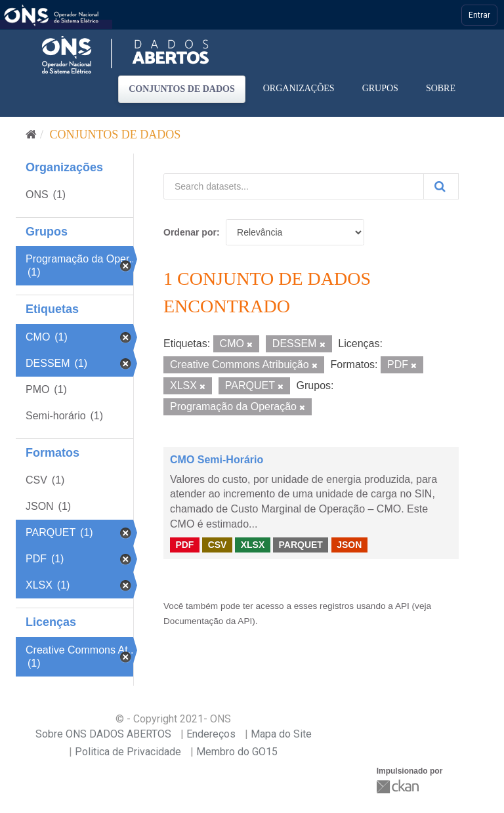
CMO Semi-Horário (217, 460)
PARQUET (300, 545)
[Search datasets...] (294, 186)
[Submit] (441, 186)
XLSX (253, 545)
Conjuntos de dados (182, 89)
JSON (349, 545)
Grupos (380, 88)
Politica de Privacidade (128, 752)
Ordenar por (190, 232)
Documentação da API (208, 621)
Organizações (299, 88)
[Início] (31, 135)
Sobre (441, 88)
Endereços (211, 734)
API (402, 606)
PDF (184, 545)
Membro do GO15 (237, 752)
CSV (218, 545)
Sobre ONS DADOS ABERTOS (103, 734)
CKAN (399, 786)
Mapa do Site (281, 734)
